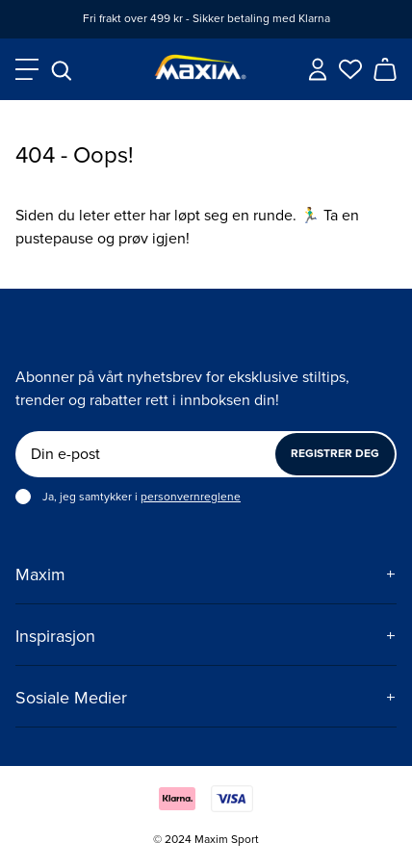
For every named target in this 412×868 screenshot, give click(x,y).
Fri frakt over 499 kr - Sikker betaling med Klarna (206, 19)
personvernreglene (191, 497)
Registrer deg (335, 454)
